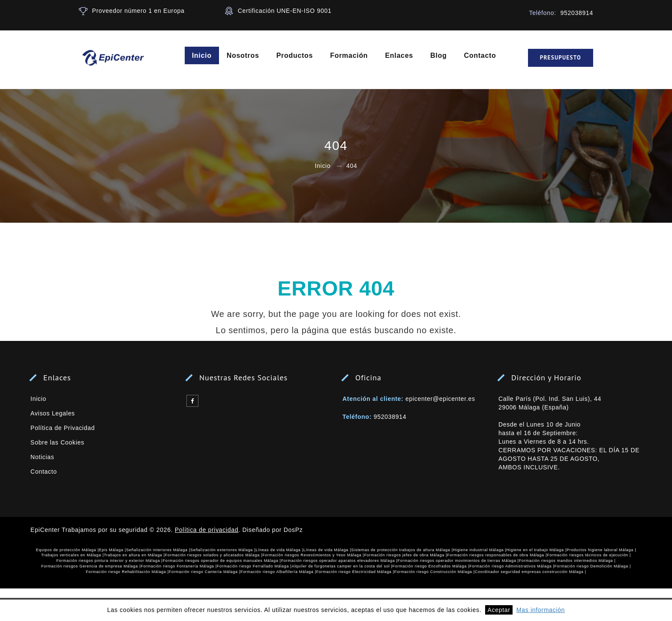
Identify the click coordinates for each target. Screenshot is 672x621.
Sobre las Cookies (57, 442)
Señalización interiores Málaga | (158, 550)
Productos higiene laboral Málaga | (601, 550)
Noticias (42, 457)
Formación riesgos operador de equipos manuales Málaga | (222, 561)
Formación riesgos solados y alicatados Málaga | (214, 555)
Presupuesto (561, 58)
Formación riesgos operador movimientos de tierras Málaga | (458, 561)
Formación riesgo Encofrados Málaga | (431, 566)
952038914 (390, 417)
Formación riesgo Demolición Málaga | (592, 566)
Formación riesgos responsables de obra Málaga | (497, 555)
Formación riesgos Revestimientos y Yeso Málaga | (313, 555)
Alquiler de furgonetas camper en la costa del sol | (342, 566)
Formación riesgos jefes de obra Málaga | (406, 555)
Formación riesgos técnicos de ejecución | (589, 555)
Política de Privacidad (63, 428)
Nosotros (243, 55)
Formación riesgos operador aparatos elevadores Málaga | (339, 561)
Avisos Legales (53, 413)
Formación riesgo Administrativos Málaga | (512, 566)
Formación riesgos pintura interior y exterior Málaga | (109, 561)
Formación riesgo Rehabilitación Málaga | (127, 572)
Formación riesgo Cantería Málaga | (205, 572)
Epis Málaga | (112, 550)
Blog (438, 55)
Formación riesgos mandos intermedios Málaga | (567, 561)
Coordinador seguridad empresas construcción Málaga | (531, 572)
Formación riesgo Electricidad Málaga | (355, 572)
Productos (295, 55)
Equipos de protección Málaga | (67, 550)
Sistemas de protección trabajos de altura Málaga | (402, 550)
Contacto (480, 55)
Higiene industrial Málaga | (480, 550)
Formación (349, 55)
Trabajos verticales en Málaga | (72, 555)
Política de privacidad (207, 530)
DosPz (293, 530)
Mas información (541, 610)
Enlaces (399, 55)
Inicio (202, 55)
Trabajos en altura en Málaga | (134, 555)
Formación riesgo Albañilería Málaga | (278, 572)
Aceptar (499, 610)
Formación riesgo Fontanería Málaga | (179, 566)
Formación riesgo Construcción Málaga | (435, 572)
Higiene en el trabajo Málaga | (537, 550)
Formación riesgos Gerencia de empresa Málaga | (91, 566)
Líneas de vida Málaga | (279, 550)
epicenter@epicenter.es (440, 399)
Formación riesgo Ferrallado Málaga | (254, 566)
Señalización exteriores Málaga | (223, 550)
